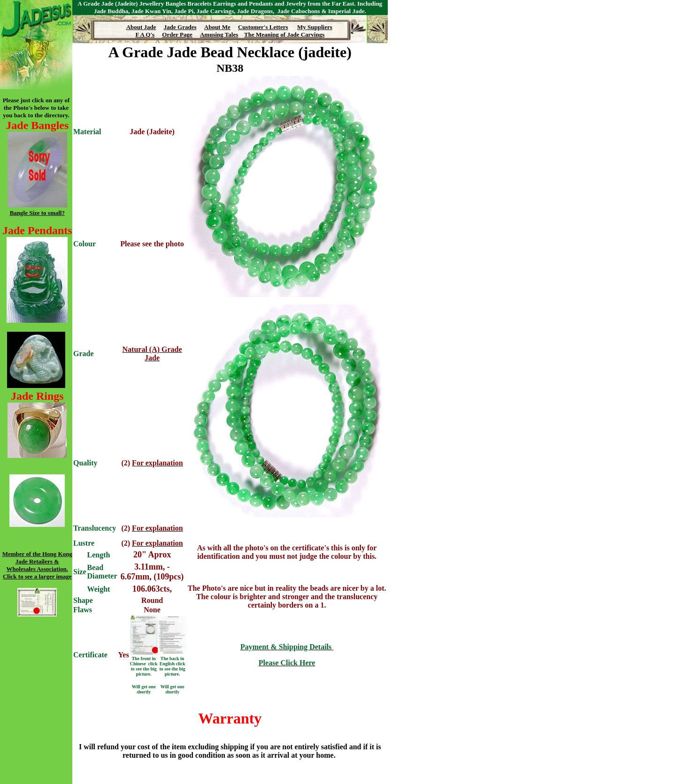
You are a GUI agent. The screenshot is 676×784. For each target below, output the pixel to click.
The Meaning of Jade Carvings (284, 34)
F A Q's (145, 34)
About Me (217, 27)
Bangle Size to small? (37, 213)
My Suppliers (315, 27)
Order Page (177, 34)
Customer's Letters (263, 27)
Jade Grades (180, 27)
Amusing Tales (219, 34)
